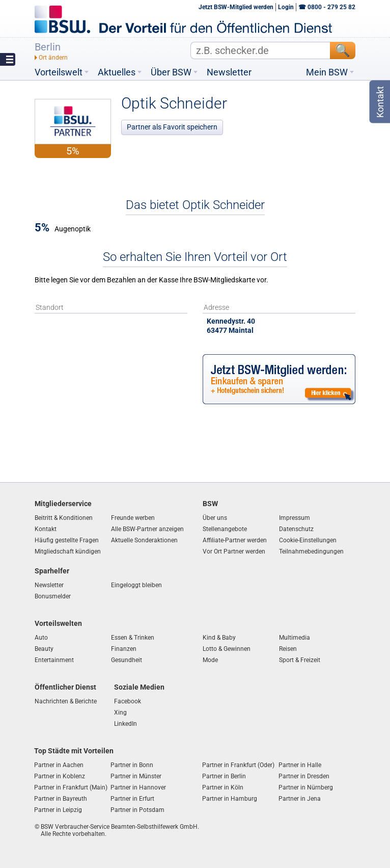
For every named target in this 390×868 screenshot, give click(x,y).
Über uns (215, 518)
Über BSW (171, 72)
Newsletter (229, 72)
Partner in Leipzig (58, 810)
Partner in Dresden (304, 776)
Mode (210, 660)
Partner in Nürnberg (306, 787)
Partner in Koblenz (60, 776)
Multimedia (295, 638)
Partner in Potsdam (137, 810)
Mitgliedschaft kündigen (68, 551)
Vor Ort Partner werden (234, 551)
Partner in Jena (300, 799)
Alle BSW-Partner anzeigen (147, 529)
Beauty (44, 649)
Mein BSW (327, 72)
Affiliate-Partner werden (235, 540)
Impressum (295, 518)
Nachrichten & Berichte (66, 701)
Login (286, 7)
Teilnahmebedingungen (311, 551)
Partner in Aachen (59, 765)
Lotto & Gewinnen (227, 649)
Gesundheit (127, 660)
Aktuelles (117, 72)
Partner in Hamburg (230, 799)
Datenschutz (296, 529)
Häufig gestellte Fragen (67, 540)
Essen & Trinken (133, 638)
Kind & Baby (219, 638)
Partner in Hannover (138, 787)
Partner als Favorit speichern (172, 127)
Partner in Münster (136, 776)
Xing (120, 713)
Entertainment (54, 660)
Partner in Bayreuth (61, 799)
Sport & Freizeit (300, 660)
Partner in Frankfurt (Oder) (238, 765)
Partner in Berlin (224, 776)
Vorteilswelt (59, 72)
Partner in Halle (300, 765)
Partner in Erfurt (132, 799)
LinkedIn (126, 724)
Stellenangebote (225, 529)
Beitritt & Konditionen (64, 518)
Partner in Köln (223, 787)
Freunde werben (133, 518)
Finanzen (124, 649)
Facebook (128, 701)
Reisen (288, 649)
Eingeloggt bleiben (136, 585)
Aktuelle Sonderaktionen (144, 540)
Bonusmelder (53, 596)
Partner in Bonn (132, 765)
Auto (41, 638)
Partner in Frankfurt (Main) (71, 787)
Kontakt (46, 529)
